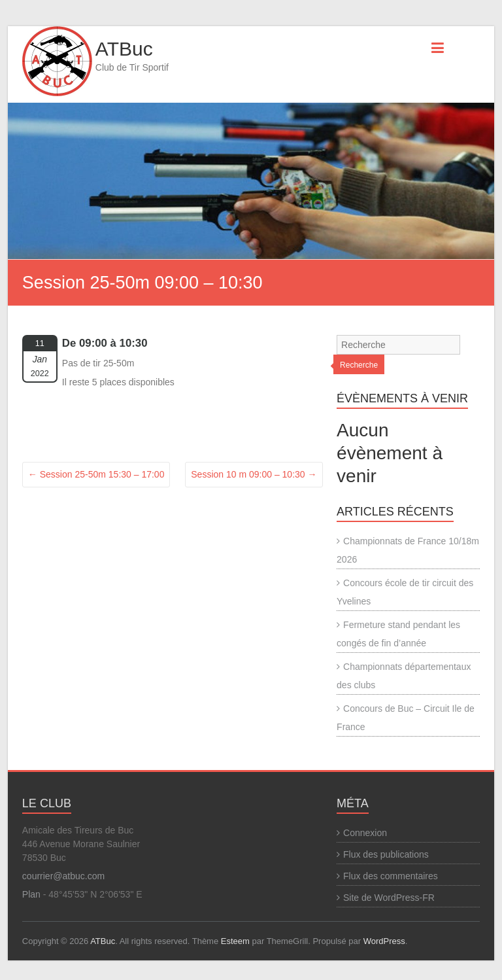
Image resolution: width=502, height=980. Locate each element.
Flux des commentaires (391, 876)
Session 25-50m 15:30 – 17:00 (96, 474)
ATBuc (124, 49)
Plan (31, 894)
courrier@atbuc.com (63, 876)
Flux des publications (386, 854)
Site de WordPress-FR (389, 898)
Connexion (365, 833)
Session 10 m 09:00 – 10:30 (254, 474)
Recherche (359, 365)
